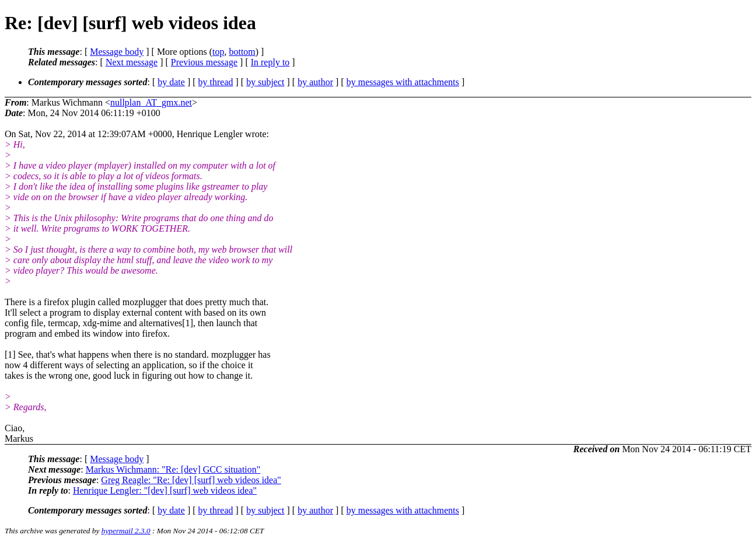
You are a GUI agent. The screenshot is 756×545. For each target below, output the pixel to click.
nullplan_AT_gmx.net (151, 102)
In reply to (270, 62)
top (218, 52)
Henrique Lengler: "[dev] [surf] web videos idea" (165, 490)
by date (171, 82)
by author (315, 82)
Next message (132, 62)
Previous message (204, 62)
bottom (242, 52)
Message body (117, 52)
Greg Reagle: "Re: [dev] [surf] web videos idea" (191, 480)
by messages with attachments (403, 82)
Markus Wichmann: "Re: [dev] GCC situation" (173, 469)
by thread (216, 82)
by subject (265, 82)
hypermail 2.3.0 (126, 531)
